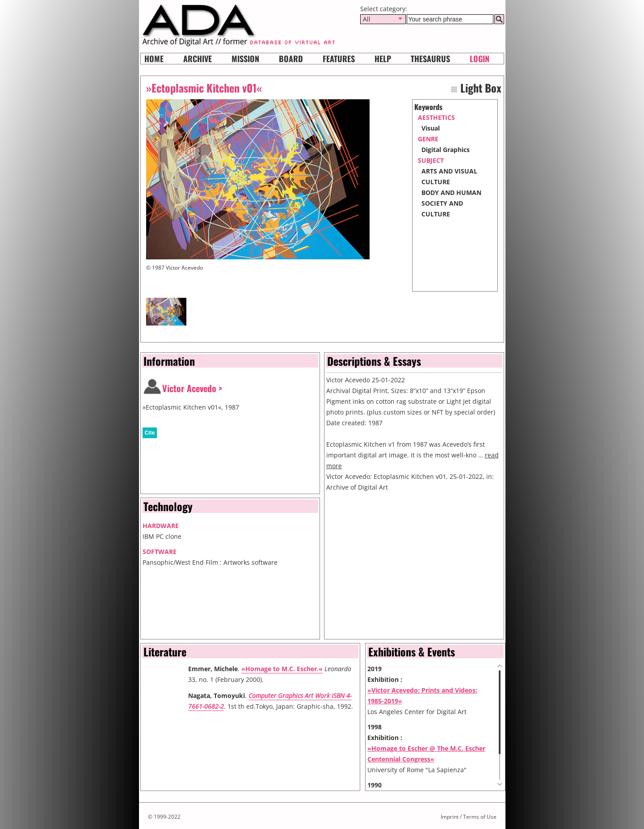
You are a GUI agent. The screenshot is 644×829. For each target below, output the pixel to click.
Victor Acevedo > (192, 388)
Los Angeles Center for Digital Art (417, 712)
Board (291, 59)
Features (339, 59)
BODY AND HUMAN (451, 192)
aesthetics (436, 117)
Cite (150, 433)
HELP (383, 59)
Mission (245, 59)
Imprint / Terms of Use (469, 817)
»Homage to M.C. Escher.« (282, 669)
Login (480, 59)
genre (428, 139)
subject (431, 160)
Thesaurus (430, 59)
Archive (198, 59)
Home (154, 59)
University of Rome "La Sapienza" (417, 770)
